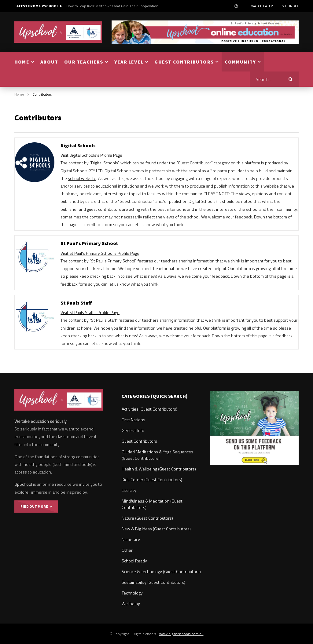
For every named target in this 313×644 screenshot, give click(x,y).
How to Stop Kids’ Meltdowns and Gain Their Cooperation (112, 6)
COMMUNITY (240, 62)
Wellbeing (131, 604)
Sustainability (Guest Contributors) (153, 582)
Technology (132, 593)
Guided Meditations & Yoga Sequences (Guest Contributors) (157, 455)
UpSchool (23, 484)
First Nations (133, 420)
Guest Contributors (139, 441)
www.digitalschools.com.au (181, 634)
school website (82, 178)
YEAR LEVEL (129, 62)
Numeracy (131, 539)
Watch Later (262, 6)
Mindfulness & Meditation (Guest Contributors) (152, 504)
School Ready (134, 561)
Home (19, 94)
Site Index (290, 6)
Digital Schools (105, 163)
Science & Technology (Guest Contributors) (161, 571)
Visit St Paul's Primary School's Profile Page (100, 253)
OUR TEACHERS (84, 62)
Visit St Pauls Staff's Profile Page (90, 312)
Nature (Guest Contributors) (147, 518)
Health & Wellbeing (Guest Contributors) (159, 469)
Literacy (129, 490)
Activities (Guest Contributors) (149, 409)
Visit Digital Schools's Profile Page (91, 155)
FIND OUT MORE (36, 506)
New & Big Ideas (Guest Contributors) (156, 529)
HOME (22, 62)
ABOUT (49, 62)
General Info (133, 430)
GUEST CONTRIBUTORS (184, 62)
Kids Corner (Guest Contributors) (152, 479)
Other (127, 550)
